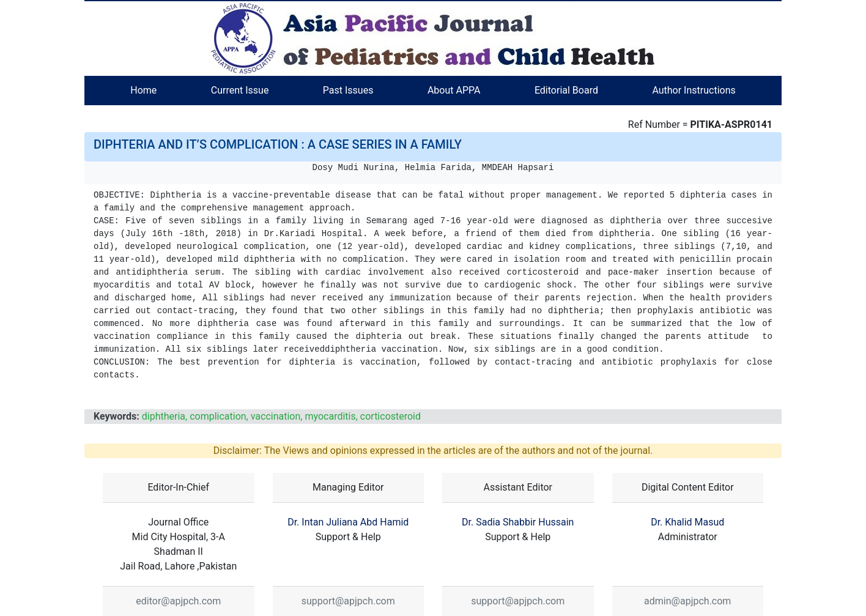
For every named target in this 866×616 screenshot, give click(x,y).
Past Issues (348, 90)
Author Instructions (694, 90)
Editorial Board (566, 90)
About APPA (454, 90)
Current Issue (240, 90)
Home (143, 90)
